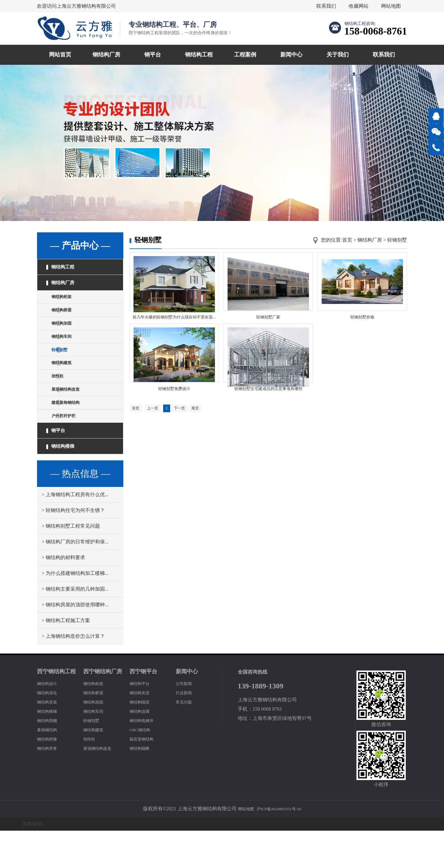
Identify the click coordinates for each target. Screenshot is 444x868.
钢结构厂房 (106, 55)
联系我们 (326, 6)
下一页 (187, 428)
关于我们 (338, 55)
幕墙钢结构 (49, 767)
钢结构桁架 (67, 304)
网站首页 (60, 55)
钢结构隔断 (142, 785)
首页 (347, 240)
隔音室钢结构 (144, 776)
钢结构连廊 (142, 748)
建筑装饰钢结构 (72, 430)
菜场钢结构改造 (72, 414)
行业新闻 (186, 730)
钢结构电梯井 (144, 758)
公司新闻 (186, 721)
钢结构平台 (142, 721)
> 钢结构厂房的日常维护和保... (75, 579)
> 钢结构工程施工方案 (66, 658)
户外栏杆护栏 (69, 446)
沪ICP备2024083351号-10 (281, 846)
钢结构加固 (67, 336)
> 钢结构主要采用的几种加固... (75, 626)
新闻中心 (291, 55)
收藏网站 (359, 6)
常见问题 (186, 739)
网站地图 (391, 6)
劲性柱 (62, 399)
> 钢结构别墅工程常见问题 (71, 563)
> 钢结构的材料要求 (63, 595)
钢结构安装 (49, 739)
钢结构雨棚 (49, 758)
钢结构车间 (67, 351)
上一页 (156, 428)
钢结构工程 (199, 55)
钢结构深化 (49, 730)
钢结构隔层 (142, 739)
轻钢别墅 (64, 367)
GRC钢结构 (142, 767)
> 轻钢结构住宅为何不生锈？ (73, 548)
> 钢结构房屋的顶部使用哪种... (75, 642)
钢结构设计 (49, 721)
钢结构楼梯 (64, 482)
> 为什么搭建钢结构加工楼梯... (75, 611)
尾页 (206, 428)
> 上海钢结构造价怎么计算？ (73, 673)
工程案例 (245, 55)
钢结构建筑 (67, 383)
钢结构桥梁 (67, 320)
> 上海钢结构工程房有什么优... (75, 532)
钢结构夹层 (142, 730)
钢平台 (153, 55)
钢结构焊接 (49, 776)
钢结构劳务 (49, 785)
